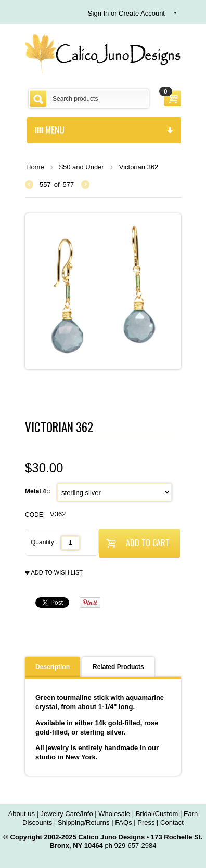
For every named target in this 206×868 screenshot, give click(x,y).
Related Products (118, 667)
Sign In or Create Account (126, 13)
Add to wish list (54, 573)
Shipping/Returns (84, 823)
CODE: (35, 515)
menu (104, 129)
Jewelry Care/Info (67, 814)
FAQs (124, 823)
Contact (172, 823)
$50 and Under (82, 167)
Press (146, 823)
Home (35, 167)
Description (53, 667)
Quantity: (43, 542)
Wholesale (114, 814)
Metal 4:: (38, 491)
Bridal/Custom (157, 814)
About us (22, 814)
